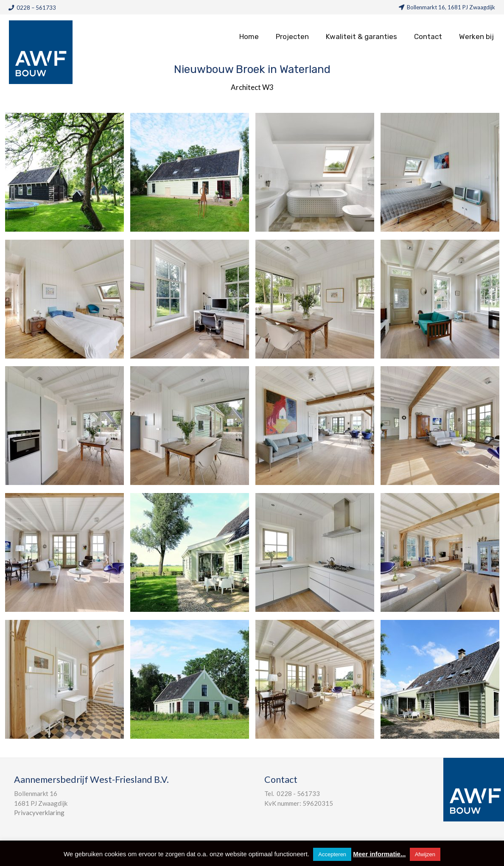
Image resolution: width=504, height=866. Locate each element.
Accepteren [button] (332, 854)
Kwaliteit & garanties (361, 36)
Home (249, 36)
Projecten (292, 36)
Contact (428, 36)
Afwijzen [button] (425, 854)
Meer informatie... (379, 854)
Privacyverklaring (39, 813)
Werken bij (476, 36)
